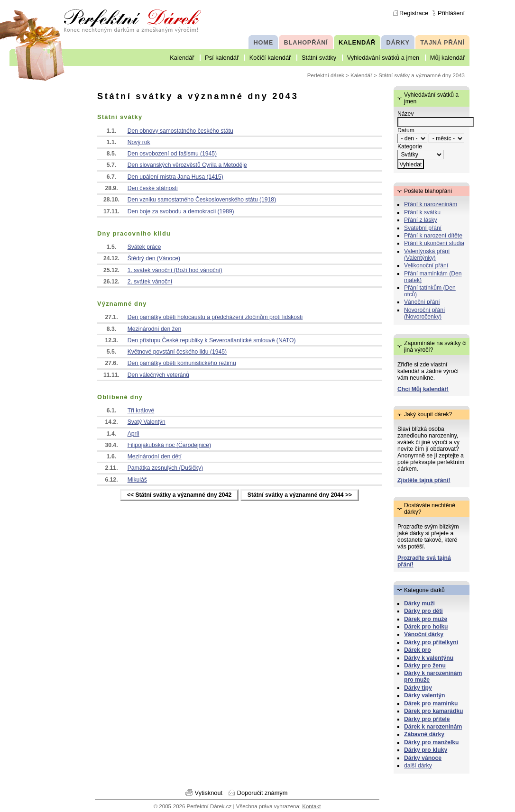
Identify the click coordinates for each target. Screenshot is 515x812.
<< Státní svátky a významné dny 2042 (179, 495)
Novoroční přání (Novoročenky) (425, 313)
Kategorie (410, 146)
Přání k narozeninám (431, 204)
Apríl (133, 434)
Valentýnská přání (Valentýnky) (427, 255)
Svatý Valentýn (147, 422)
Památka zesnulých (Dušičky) (165, 468)
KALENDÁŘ (357, 42)
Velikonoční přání (426, 265)
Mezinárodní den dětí (155, 456)
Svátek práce (144, 247)
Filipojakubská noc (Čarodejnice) (169, 445)
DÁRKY (398, 42)
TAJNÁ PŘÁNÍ (442, 42)
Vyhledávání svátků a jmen (383, 58)
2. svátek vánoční (150, 282)
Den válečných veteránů (158, 375)
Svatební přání (423, 228)
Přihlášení (451, 13)
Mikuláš (137, 480)
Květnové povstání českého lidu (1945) (177, 352)
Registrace (414, 13)
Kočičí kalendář (270, 58)
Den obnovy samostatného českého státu (180, 131)
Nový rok (139, 142)
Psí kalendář (222, 58)
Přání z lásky (421, 220)
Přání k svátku (422, 212)
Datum (406, 130)
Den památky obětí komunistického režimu (182, 363)
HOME (263, 42)
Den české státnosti (153, 188)
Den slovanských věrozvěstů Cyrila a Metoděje (187, 165)
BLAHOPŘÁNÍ (306, 42)
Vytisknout (209, 793)
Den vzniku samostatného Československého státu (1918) (202, 200)
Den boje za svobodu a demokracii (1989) (181, 211)
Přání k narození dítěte (433, 236)
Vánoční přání (422, 302)
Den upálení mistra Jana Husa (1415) (175, 177)
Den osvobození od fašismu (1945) (172, 154)
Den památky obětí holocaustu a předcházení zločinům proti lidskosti (215, 317)
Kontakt (311, 806)
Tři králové (141, 411)
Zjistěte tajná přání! (424, 480)
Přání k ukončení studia (434, 243)
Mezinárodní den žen (155, 329)
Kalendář (182, 58)
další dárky (418, 766)
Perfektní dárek (326, 75)
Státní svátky (319, 58)
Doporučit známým (262, 793)
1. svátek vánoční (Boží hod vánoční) (175, 270)
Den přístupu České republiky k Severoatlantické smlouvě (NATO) (212, 340)
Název (405, 114)
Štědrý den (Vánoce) (154, 258)
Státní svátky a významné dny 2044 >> (300, 495)
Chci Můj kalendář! (423, 389)
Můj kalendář (447, 58)
